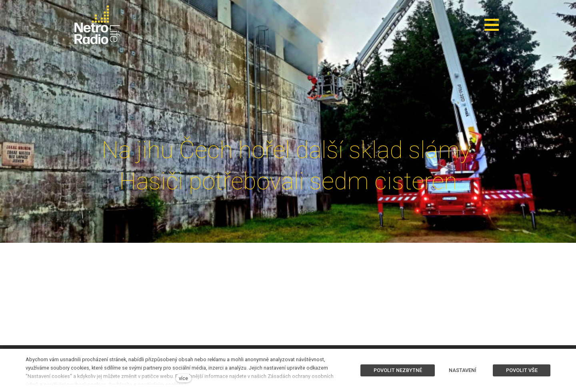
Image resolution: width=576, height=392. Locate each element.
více (183, 378)
